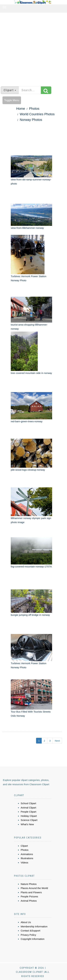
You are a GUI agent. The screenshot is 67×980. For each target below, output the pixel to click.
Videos (24, 863)
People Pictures (29, 896)
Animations (27, 854)
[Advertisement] (32, 48)
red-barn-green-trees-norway (27, 421)
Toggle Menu (12, 100)
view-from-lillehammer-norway (27, 228)
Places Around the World (34, 888)
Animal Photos (29, 901)
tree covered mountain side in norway (31, 373)
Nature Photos (29, 884)
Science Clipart (29, 820)
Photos (34, 109)
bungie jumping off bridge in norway (30, 615)
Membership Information (34, 926)
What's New (27, 824)
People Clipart (28, 812)
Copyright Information (33, 939)
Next (57, 741)
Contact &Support (30, 931)
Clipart (24, 846)
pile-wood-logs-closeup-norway (28, 470)
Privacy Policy (28, 935)
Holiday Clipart (29, 816)
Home (21, 109)
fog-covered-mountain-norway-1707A (31, 567)
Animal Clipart (28, 808)
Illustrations (27, 858)
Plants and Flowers (31, 892)
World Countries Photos (37, 114)
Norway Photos (31, 120)
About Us (26, 922)
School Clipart (28, 803)
